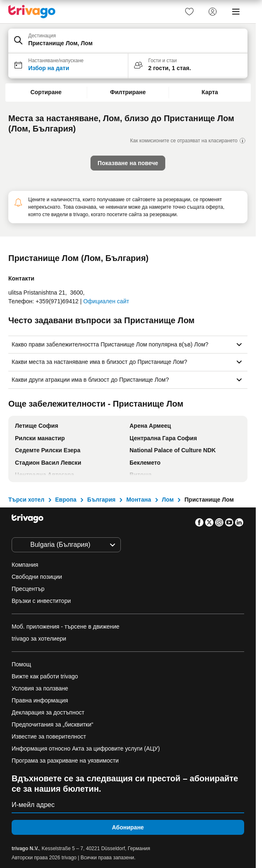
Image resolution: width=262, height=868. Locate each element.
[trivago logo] (32, 12)
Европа (66, 500)
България (101, 500)
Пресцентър (28, 589)
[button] (128, 41)
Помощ (21, 664)
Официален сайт (106, 301)
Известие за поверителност (49, 736)
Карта (210, 92)
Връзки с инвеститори (41, 601)
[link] (189, 12)
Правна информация (40, 700)
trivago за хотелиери (39, 639)
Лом (168, 500)
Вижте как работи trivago (45, 676)
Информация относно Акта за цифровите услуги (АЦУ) (86, 749)
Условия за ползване (40, 688)
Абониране (128, 827)
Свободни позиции (37, 577)
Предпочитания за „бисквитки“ (53, 724)
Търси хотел (26, 500)
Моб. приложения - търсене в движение (66, 627)
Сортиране (46, 92)
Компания (25, 565)
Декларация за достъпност (48, 712)
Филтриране (128, 92)
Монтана (139, 500)
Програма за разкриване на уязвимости (65, 761)
